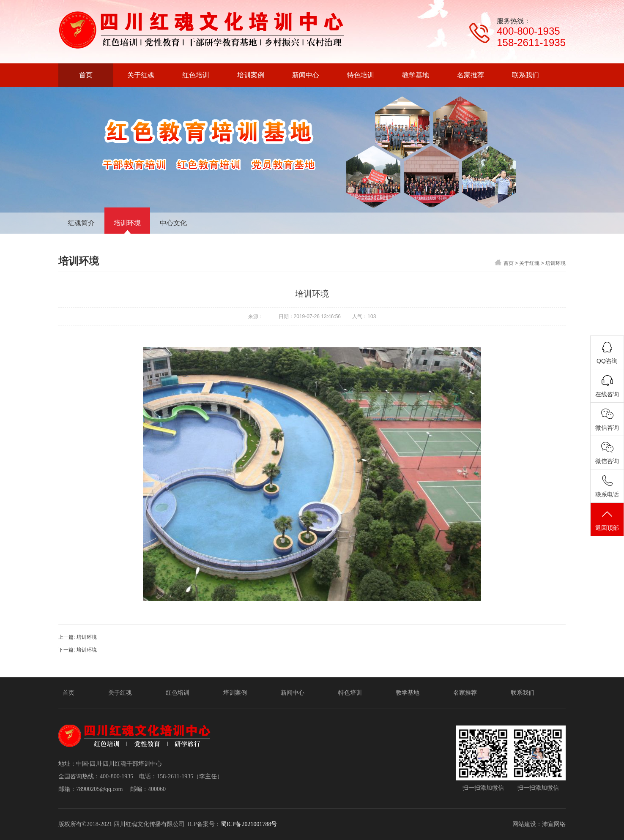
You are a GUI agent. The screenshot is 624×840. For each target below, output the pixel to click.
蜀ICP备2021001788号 (249, 824)
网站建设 (524, 824)
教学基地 (408, 693)
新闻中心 (293, 693)
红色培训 (178, 693)
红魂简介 (81, 223)
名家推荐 (465, 693)
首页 (509, 263)
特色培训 (350, 693)
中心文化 (173, 223)
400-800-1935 (528, 31)
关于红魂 (529, 263)
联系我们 (523, 693)
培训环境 (127, 223)
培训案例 (235, 693)
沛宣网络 (554, 824)
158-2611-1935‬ (531, 42)
